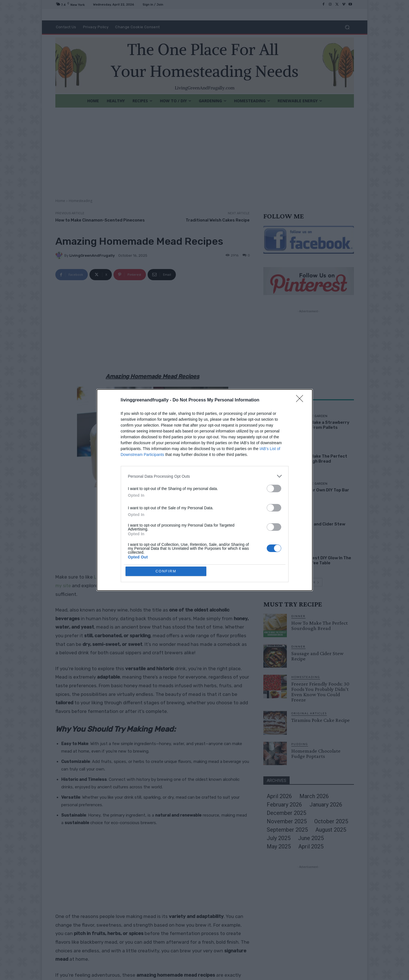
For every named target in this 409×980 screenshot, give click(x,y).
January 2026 (326, 805)
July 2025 (279, 838)
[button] (347, 27)
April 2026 (279, 796)
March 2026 (314, 796)
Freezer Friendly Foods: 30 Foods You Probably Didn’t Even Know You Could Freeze (320, 692)
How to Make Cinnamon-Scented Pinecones (100, 220)
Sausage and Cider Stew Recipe (317, 656)
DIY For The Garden (311, 416)
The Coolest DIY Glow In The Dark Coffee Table (323, 560)
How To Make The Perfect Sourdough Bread (321, 459)
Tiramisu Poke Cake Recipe (321, 720)
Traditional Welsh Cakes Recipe (218, 220)
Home (60, 201)
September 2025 (287, 830)
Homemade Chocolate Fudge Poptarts (316, 753)
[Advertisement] (205, 149)
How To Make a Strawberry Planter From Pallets (322, 425)
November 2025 (287, 821)
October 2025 (331, 821)
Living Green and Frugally (121, 577)
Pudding (300, 744)
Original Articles (309, 713)
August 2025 (331, 830)
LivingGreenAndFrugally (92, 255)
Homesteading (81, 201)
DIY (297, 552)
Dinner (301, 450)
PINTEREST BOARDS (128, 586)
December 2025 (286, 813)
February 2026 (284, 805)
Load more (308, 582)
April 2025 (311, 846)
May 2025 (279, 846)
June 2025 (311, 838)
